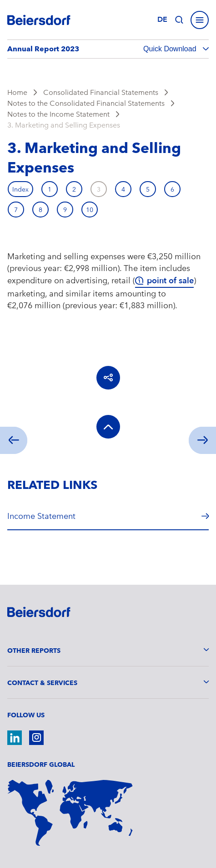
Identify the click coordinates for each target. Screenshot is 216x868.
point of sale (170, 281)
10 (90, 210)
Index (20, 189)
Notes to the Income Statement (58, 114)
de (162, 20)
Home (17, 92)
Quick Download (171, 49)
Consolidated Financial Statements (101, 92)
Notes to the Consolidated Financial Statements (86, 103)
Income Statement (41, 516)
